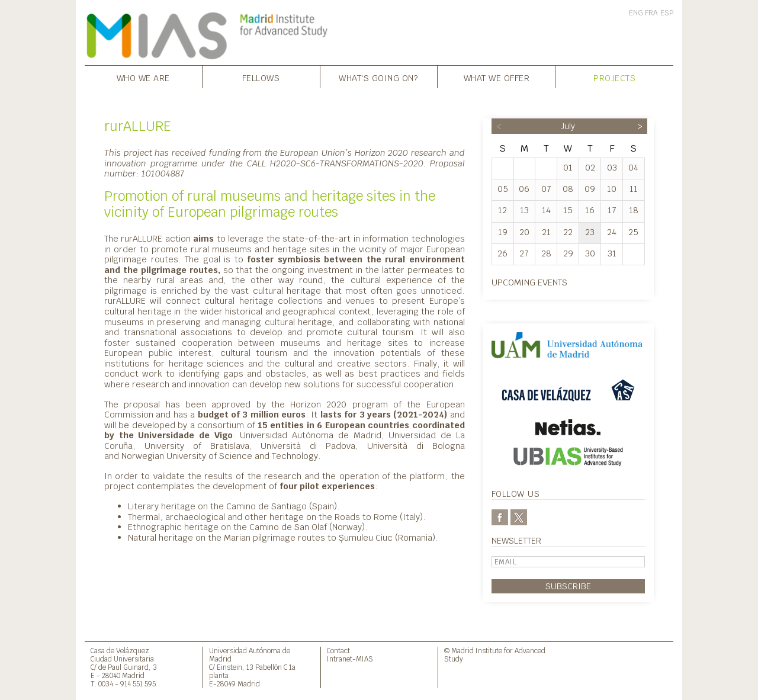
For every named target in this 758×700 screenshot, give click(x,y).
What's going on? (378, 78)
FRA (651, 13)
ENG (636, 13)
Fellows (261, 78)
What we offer (497, 78)
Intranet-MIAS (350, 659)
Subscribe (568, 586)
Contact (338, 651)
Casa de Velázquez (120, 651)
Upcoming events (529, 282)
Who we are (143, 78)
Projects (614, 78)
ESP (667, 13)
